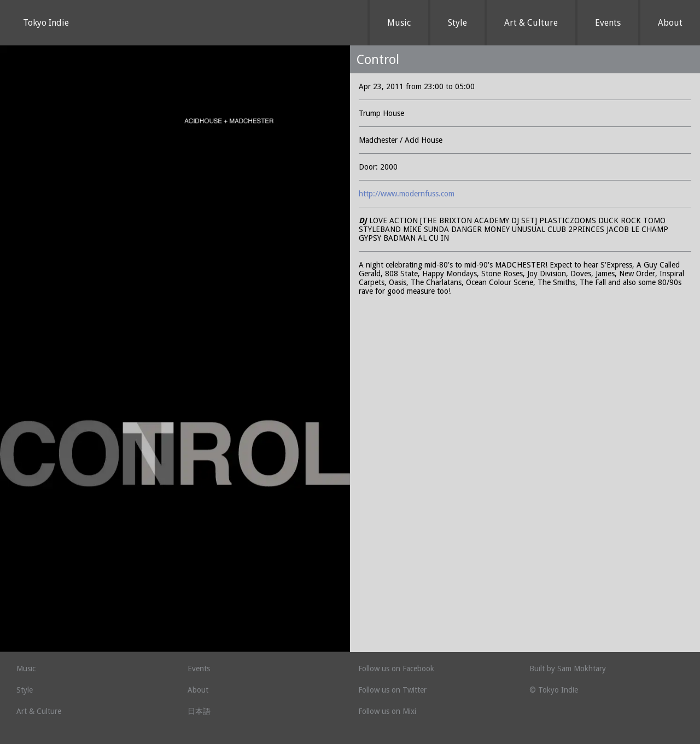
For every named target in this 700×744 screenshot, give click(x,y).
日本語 (199, 711)
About (670, 23)
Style (457, 23)
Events (608, 23)
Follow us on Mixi (387, 711)
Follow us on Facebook (396, 669)
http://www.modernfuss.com (407, 194)
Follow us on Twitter (392, 690)
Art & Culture (531, 23)
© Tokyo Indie (554, 690)
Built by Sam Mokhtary (568, 669)
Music (399, 23)
